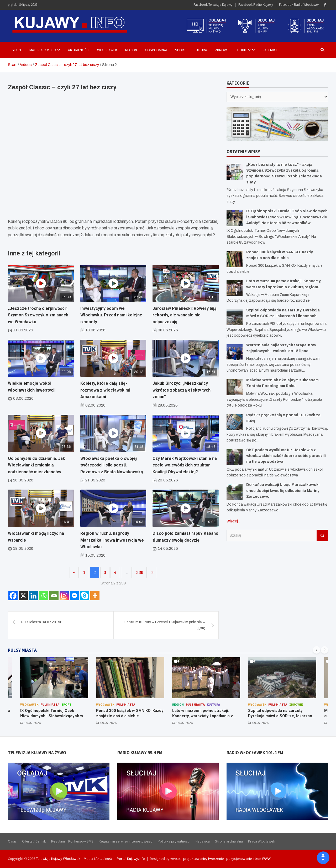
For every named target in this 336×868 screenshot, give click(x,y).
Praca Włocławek (262, 841)
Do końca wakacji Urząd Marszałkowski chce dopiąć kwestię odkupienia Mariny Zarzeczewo (283, 491)
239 (140, 572)
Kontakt (270, 50)
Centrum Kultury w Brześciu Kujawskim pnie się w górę (164, 625)
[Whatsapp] (44, 596)
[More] (95, 596)
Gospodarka (156, 50)
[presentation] (317, 650)
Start (17, 50)
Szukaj (322, 536)
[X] (23, 596)
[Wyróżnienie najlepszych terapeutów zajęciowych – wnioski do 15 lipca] (235, 352)
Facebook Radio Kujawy (256, 5)
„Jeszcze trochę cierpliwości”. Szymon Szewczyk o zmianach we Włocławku (38, 315)
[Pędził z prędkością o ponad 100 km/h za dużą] (235, 422)
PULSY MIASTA (22, 650)
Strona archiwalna (229, 841)
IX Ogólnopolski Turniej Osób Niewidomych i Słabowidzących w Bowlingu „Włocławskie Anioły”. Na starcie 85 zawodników (287, 217)
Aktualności (79, 50)
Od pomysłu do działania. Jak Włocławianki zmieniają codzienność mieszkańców (36, 465)
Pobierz (244, 50)
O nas (12, 841)
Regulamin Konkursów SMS (72, 841)
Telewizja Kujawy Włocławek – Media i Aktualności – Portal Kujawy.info (90, 859)
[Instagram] (64, 596)
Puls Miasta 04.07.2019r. (41, 622)
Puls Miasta (50, 704)
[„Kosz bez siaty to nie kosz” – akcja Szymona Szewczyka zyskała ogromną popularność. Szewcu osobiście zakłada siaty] (235, 172)
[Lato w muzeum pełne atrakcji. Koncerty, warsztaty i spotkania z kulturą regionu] (235, 288)
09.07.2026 (33, 723)
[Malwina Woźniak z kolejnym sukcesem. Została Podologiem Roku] (235, 387)
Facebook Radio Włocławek (299, 5)
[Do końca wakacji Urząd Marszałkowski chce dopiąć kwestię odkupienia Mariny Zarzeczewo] (235, 492)
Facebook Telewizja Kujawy (213, 5)
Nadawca (203, 841)
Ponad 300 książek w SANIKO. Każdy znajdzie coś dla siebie (130, 713)
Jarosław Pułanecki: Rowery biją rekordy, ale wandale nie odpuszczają (185, 315)
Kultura (200, 50)
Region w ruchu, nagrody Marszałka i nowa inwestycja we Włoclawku (112, 540)
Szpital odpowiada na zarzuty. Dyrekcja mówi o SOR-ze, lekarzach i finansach (281, 716)
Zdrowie (222, 50)
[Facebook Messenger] (74, 596)
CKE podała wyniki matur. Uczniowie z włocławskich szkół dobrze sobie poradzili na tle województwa (286, 456)
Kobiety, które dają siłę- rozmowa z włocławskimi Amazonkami (105, 390)
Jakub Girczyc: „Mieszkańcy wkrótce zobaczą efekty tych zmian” (182, 390)
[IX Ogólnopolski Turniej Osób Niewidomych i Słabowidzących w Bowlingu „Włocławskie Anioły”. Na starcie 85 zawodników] (235, 218)
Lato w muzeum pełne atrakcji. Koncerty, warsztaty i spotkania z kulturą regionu (203, 716)
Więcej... (233, 521)
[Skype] (85, 596)
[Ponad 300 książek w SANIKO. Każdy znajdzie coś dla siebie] (235, 259)
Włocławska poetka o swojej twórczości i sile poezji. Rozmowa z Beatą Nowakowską (112, 465)
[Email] (54, 596)
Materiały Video (43, 50)
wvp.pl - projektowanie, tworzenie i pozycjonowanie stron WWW (220, 859)
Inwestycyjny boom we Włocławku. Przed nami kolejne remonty (111, 315)
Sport (180, 50)
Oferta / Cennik (34, 841)
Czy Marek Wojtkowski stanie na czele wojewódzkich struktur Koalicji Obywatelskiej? (185, 465)
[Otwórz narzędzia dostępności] (323, 858)
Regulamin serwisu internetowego (126, 841)
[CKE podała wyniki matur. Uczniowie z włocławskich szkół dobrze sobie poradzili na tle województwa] (235, 457)
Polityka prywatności (174, 841)
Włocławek (107, 50)
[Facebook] (13, 596)
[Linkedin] (33, 596)
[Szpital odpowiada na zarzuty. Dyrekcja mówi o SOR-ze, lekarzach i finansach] (235, 317)
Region (131, 50)
